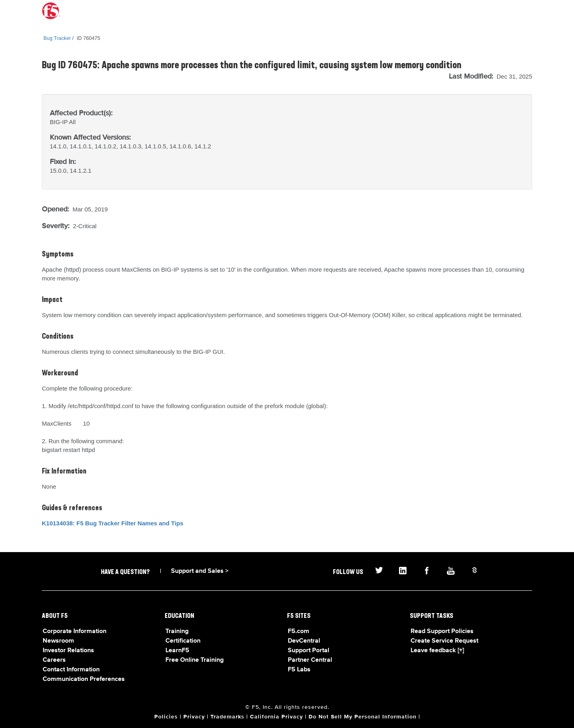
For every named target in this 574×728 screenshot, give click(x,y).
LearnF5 (177, 651)
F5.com (299, 631)
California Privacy (276, 717)
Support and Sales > (200, 571)
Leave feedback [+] (437, 651)
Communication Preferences (84, 679)
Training (177, 631)
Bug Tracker (57, 38)
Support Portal (309, 651)
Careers (54, 660)
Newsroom (58, 641)
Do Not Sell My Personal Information (363, 717)
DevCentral (304, 641)
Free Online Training (195, 660)
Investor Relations (68, 651)
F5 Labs (299, 670)
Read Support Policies (442, 631)
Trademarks (227, 717)
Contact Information (71, 670)
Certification (183, 641)
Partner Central (310, 660)
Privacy (194, 717)
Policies (166, 717)
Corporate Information (75, 631)
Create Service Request (444, 641)
